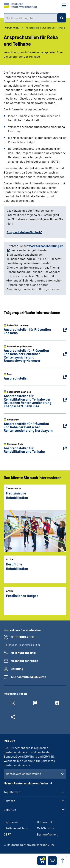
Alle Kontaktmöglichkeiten (28, 677)
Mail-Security (45, 828)
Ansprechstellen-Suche (23, 232)
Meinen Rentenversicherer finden (26, 783)
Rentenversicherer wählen (24, 774)
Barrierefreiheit (47, 834)
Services (9, 801)
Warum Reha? (12, 28)
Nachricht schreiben (24, 661)
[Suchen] (62, 18)
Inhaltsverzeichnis (16, 828)
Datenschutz (45, 822)
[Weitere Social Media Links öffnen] (13, 718)
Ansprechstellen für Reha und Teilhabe (46, 28)
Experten (10, 810)
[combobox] (31, 18)
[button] (52, 861)
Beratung (17, 669)
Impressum (11, 822)
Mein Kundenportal (23, 653)
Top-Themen (12, 792)
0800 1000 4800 (22, 637)
